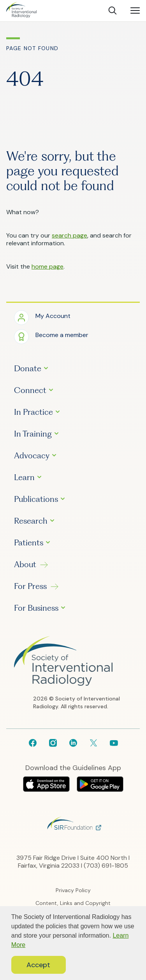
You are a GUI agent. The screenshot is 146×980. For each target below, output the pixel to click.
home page (47, 266)
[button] (42, 317)
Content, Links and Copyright (73, 903)
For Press (30, 586)
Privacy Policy (73, 890)
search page (69, 235)
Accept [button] (38, 965)
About (25, 564)
